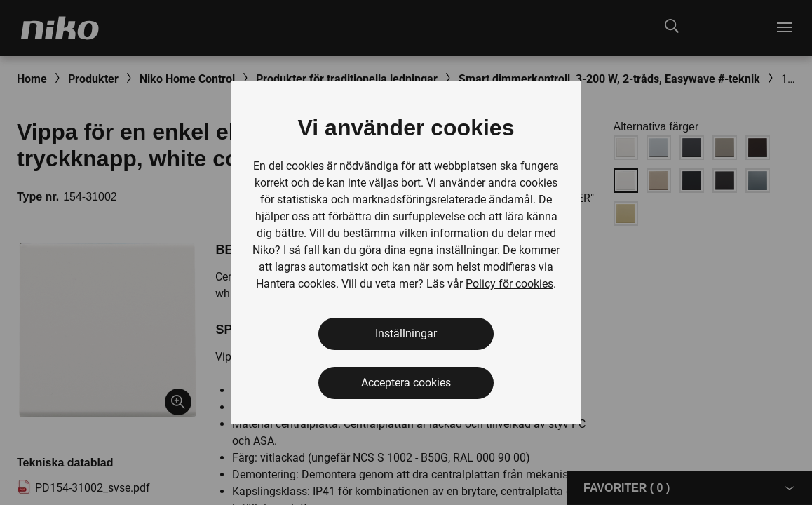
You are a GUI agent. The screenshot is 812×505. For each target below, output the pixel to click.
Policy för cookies (509, 284)
